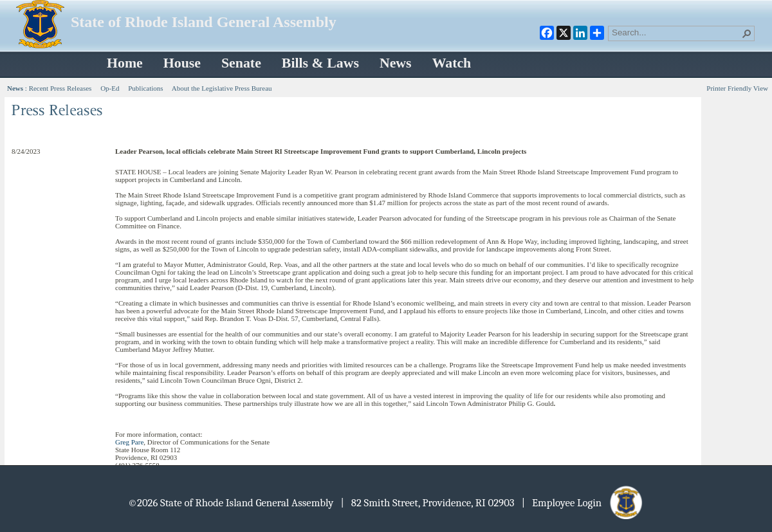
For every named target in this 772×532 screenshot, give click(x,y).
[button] (747, 33)
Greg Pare (129, 442)
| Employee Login (583, 503)
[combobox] (676, 32)
